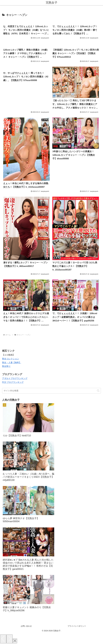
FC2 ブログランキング (13, 382)
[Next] (9, 639)
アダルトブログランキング (15, 378)
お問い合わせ (26, 626)
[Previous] (3, 639)
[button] (98, 391)
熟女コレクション (11, 359)
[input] (51, 391)
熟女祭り (6, 366)
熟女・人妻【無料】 (12, 363)
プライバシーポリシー (77, 626)
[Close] (15, 641)
